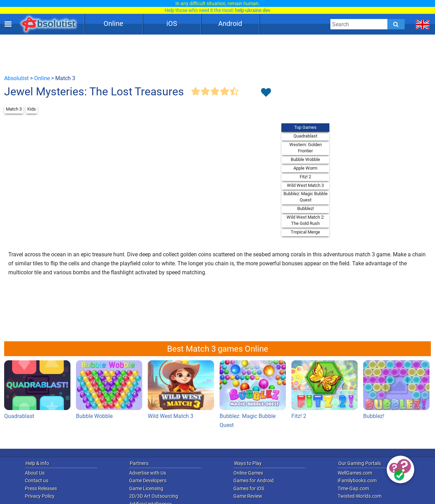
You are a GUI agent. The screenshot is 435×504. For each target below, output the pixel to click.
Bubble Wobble (305, 159)
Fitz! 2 (305, 177)
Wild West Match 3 (305, 185)
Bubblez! (306, 208)
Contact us (37, 481)
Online (113, 23)
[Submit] (396, 24)
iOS (172, 23)
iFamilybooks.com (357, 481)
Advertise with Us (148, 473)
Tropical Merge (305, 232)
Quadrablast (305, 136)
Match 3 (14, 109)
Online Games (248, 473)
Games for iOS (249, 488)
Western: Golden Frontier (306, 148)
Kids (32, 109)
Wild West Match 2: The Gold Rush (306, 220)
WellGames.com (355, 473)
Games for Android (254, 481)
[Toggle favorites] (266, 93)
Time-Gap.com (353, 488)
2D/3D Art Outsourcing (154, 496)
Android (230, 23)
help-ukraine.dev (253, 10)
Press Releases (41, 488)
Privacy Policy (40, 496)
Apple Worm (305, 168)
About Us (35, 473)
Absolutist (16, 78)
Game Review (248, 496)
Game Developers (148, 481)
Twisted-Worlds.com (360, 496)
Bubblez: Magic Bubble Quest (306, 197)
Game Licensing (146, 488)
